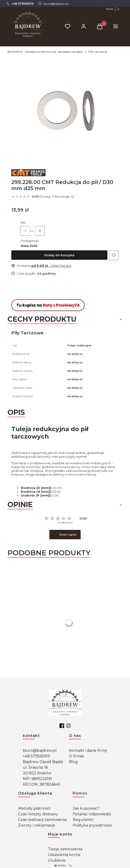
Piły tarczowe (98, 52)
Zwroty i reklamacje (37, 825)
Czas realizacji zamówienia (42, 820)
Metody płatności (34, 808)
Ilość (23, 223)
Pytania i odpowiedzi (92, 814)
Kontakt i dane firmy (88, 750)
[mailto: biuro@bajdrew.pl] (53, 4)
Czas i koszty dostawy (38, 814)
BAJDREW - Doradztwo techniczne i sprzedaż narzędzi (45, 52)
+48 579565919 (36, 756)
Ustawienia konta (64, 855)
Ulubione (57, 860)
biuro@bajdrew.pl (40, 750)
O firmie (76, 756)
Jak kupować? (86, 808)
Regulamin (83, 820)
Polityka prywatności (92, 825)
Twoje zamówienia (65, 849)
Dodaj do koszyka (59, 255)
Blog (73, 762)
